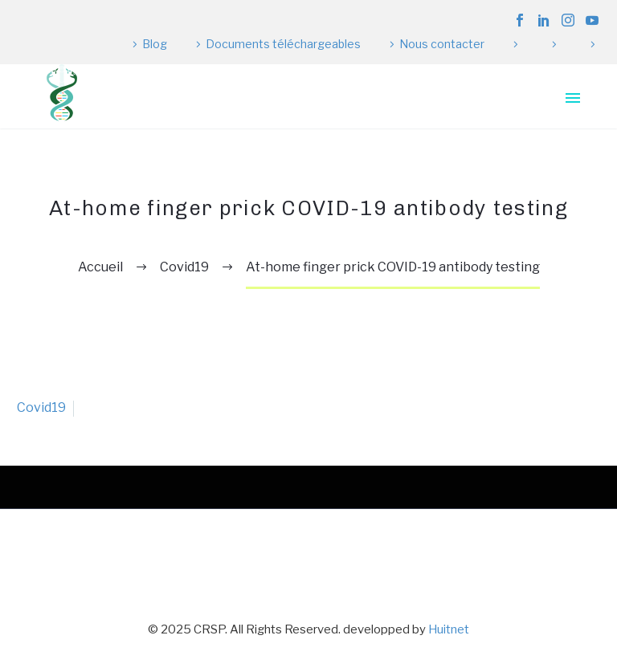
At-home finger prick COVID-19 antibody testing (393, 267)
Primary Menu (573, 98)
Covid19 (41, 407)
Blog (155, 44)
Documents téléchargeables (283, 44)
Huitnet (449, 629)
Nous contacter (442, 44)
